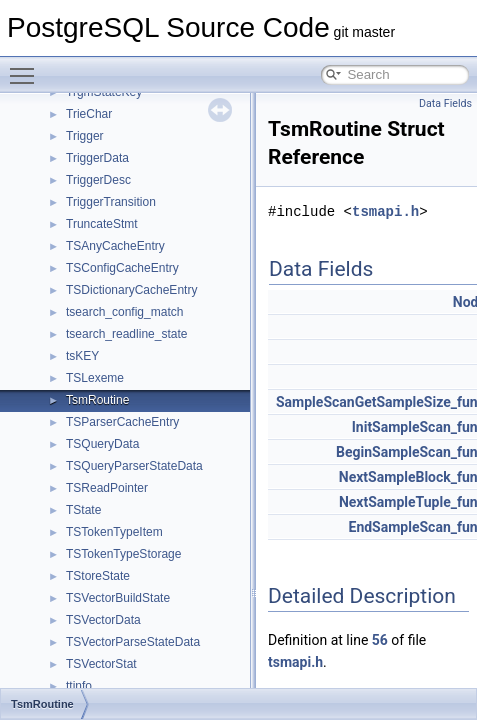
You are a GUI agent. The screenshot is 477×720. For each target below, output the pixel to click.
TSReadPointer (107, 488)
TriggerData (97, 158)
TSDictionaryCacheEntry (131, 290)
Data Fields (445, 103)
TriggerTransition (111, 202)
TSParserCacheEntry (122, 422)
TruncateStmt (102, 224)
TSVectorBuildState (118, 598)
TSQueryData (102, 444)
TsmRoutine (97, 400)
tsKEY (82, 356)
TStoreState (98, 576)
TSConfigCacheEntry (122, 268)
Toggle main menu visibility (27, 67)
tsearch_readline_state (126, 334)
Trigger (85, 136)
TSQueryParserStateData (134, 466)
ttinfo (79, 686)
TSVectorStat (101, 664)
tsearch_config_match (124, 312)
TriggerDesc (98, 180)
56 (380, 640)
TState (83, 510)
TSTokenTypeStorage (123, 554)
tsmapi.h (385, 211)
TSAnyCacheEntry (115, 246)
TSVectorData (103, 620)
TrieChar (89, 114)
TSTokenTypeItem (114, 532)
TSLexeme (95, 378)
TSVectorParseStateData (133, 642)
